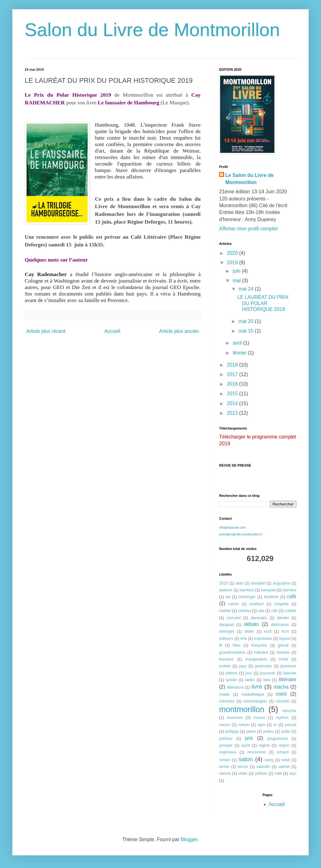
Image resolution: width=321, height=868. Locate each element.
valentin (263, 767)
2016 (233, 384)
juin (237, 271)
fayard (285, 638)
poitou (269, 731)
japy (243, 666)
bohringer (247, 597)
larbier (231, 680)
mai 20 (247, 321)
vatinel (284, 767)
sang (269, 760)
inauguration (256, 659)
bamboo (247, 590)
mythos (282, 717)
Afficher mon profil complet (248, 229)
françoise (259, 645)
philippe (232, 731)
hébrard (261, 652)
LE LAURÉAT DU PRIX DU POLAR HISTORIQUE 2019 (263, 303)
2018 (233, 365)
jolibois (232, 673)
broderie (271, 597)
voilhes (261, 773)
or (275, 725)
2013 (233, 413)
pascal (291, 725)
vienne (225, 773)
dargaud (226, 625)
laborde (290, 673)
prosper (226, 745)
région (284, 745)
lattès (250, 680)
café (292, 596)
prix (249, 738)
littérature (235, 687)
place (251, 731)
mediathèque (253, 694)
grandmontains (232, 652)
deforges (227, 631)
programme (277, 738)
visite (243, 773)
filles (237, 645)
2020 (233, 253)
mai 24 (247, 289)
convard (234, 618)
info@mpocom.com (232, 528)
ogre (261, 725)
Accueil (112, 331)
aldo (240, 583)
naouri (225, 725)
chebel (225, 611)
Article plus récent (46, 331)
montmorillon (242, 709)
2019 (233, 263)
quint (246, 745)
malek (224, 694)
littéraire (288, 679)
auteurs (226, 590)
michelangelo (255, 701)
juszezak (268, 673)
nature (244, 725)
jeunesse (288, 666)
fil (221, 645)
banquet (268, 590)
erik (244, 638)
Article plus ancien (179, 331)
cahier (233, 604)
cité (274, 611)
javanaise (264, 666)
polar (286, 731)
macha (281, 687)
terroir (243, 767)
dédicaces (280, 625)
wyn (293, 773)
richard (283, 752)
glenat (283, 645)
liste (267, 680)
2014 (233, 403)
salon (246, 759)
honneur (226, 659)
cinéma (244, 611)
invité (283, 659)
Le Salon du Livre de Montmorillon (249, 179)
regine (264, 745)
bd (228, 597)
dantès (283, 618)
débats (252, 624)
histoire (283, 652)
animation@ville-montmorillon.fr (241, 534)
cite (261, 611)
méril (281, 694)
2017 (233, 374)
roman (225, 760)
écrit (285, 631)
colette (290, 611)
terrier (224, 767)
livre (257, 687)
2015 (233, 394)
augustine (281, 583)
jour (249, 673)
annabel (258, 583)
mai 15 (247, 331)
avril (238, 343)
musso (259, 717)
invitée (225, 666)
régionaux (228, 752)
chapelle (281, 604)
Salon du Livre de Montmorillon (152, 30)
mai (237, 281)
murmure (235, 717)
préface (226, 738)
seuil (286, 760)
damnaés (259, 618)
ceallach (257, 604)
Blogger (189, 839)
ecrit (268, 631)
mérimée (227, 701)
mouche (289, 711)
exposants (263, 638)
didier (249, 631)
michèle (282, 701)
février (240, 353)
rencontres (256, 752)
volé (278, 773)
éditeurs (226, 638)
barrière (290, 590)
